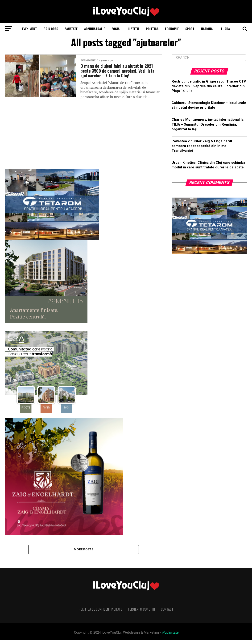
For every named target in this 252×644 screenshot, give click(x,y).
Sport (190, 29)
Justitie (133, 29)
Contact (167, 613)
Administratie (95, 29)
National (208, 29)
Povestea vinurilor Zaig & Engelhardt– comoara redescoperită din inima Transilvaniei (203, 146)
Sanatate (71, 29)
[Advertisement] (83, 135)
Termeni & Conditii (141, 613)
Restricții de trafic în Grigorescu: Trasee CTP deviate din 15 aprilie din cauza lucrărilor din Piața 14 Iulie (209, 86)
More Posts (84, 553)
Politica (152, 29)
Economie (172, 29)
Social (116, 29)
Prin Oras (51, 29)
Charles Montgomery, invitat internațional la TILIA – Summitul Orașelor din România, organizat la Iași (208, 124)
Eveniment (30, 29)
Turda (225, 29)
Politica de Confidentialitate (100, 613)
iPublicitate (170, 637)
